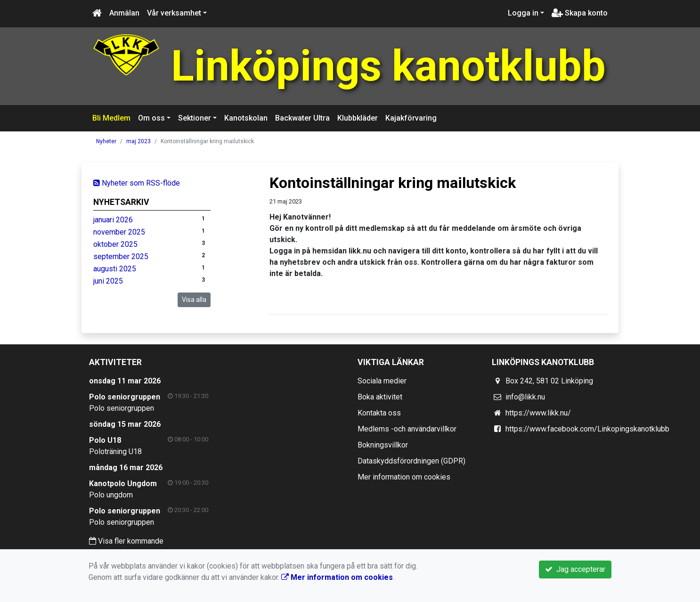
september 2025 (121, 256)
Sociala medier (382, 381)
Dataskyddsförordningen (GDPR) (411, 461)
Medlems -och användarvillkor (407, 429)
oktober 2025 (115, 244)
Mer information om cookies (404, 477)
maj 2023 (138, 141)
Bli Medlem (111, 118)
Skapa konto (580, 13)
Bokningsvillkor (383, 445)
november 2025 (119, 232)
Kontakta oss (379, 413)
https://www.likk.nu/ (538, 413)
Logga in (523, 13)
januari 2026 (113, 220)
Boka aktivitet (380, 397)
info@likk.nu (525, 397)
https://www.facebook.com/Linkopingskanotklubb (587, 429)
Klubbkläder (358, 118)
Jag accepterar (575, 569)
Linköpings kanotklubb (389, 66)
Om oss (151, 118)
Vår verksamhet (174, 13)
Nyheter (106, 141)
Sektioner (195, 118)
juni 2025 (108, 281)
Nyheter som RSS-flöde (137, 183)
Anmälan (124, 13)
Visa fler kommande (126, 541)
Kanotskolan (246, 118)
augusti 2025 (115, 269)
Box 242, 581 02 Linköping (549, 381)
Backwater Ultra (302, 118)
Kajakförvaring (411, 118)
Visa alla (194, 300)
